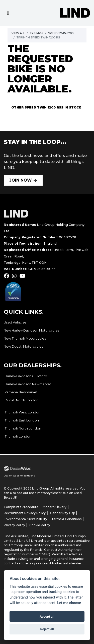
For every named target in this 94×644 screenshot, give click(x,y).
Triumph (36, 33)
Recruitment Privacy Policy (25, 513)
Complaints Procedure (21, 507)
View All (18, 33)
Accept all (47, 616)
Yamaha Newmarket (21, 392)
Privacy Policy (14, 525)
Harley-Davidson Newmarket (28, 384)
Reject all (47, 629)
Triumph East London (22, 420)
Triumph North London (23, 428)
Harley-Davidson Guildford (26, 376)
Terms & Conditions (66, 519)
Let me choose (69, 603)
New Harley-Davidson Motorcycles (31, 330)
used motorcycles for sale (49, 493)
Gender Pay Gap (62, 513)
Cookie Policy (40, 525)
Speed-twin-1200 (61, 33)
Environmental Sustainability (25, 519)
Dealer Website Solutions (19, 476)
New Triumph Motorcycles (25, 338)
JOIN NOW (21, 180)
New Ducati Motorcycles (23, 346)
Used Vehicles (15, 322)
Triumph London (18, 436)
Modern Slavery (55, 507)
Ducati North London (22, 400)
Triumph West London (23, 412)
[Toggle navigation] (8, 13)
